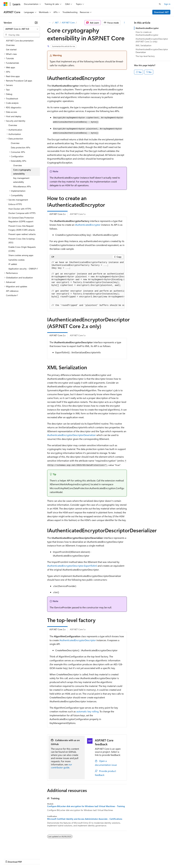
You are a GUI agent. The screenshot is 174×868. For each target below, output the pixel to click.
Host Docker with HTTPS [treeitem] (20, 209)
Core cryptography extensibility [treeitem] (22, 172)
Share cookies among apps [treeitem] (21, 255)
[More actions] (124, 23)
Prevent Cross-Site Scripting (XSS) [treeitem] (21, 241)
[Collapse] (36, 23)
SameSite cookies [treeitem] (16, 260)
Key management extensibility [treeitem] (21, 180)
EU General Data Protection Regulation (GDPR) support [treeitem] (21, 220)
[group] (87, 284)
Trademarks (125, 859)
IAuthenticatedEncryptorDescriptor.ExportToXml (72, 566)
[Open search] (160, 4)
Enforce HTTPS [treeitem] (15, 204)
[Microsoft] (6, 4)
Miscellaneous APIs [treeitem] (22, 186)
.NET (57, 23)
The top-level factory (145, 56)
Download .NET (161, 12)
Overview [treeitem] (10, 45)
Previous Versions (27, 859)
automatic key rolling (87, 711)
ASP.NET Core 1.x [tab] (78, 214)
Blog (41, 859)
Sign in (167, 4)
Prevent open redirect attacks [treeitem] (22, 234)
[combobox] (22, 29)
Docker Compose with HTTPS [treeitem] (22, 213)
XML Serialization (143, 45)
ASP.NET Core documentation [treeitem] (20, 41)
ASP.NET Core (68, 23)
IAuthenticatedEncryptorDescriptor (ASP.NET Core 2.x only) (152, 40)
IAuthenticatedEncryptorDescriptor (78, 640)
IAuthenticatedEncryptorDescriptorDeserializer (71, 435)
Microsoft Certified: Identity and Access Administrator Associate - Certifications (85, 819)
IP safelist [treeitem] (13, 264)
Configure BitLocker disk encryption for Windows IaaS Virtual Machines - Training (86, 806)
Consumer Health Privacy (87, 859)
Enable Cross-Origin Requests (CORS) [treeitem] (22, 249)
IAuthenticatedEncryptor (88, 225)
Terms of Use (110, 859)
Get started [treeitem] (11, 49)
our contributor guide (61, 766)
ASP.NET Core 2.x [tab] (57, 214)
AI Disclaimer (10, 859)
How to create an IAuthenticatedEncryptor (147, 33)
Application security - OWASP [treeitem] (22, 269)
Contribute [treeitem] (11, 295)
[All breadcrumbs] (50, 23)
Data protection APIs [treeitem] (20, 147)
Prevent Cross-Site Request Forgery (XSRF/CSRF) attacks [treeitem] (22, 228)
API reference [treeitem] (12, 291)
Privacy (66, 859)
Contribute (54, 859)
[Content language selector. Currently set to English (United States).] (17, 852)
